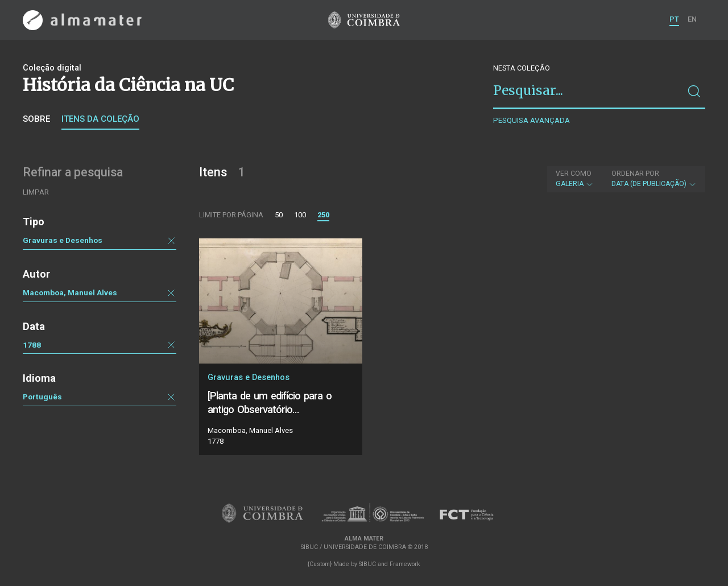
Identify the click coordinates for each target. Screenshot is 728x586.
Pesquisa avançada (531, 120)
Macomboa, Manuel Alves (70, 292)
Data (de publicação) (654, 179)
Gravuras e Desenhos (63, 240)
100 (300, 215)
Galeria (575, 179)
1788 (32, 345)
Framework (405, 564)
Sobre (36, 119)
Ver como (574, 174)
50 (279, 215)
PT (674, 19)
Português (42, 397)
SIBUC (367, 564)
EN (692, 19)
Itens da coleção (100, 119)
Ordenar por (635, 174)
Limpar (36, 192)
